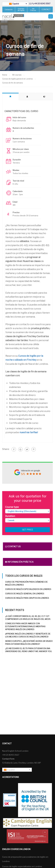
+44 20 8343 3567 (42, 4)
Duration (10, 516)
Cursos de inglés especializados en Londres (28, 589)
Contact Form (8, 759)
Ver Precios (33, 9)
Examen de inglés (21, 9)
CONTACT (46, 9)
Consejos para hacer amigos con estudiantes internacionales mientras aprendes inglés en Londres (25, 626)
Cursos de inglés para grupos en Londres (27, 598)
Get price (28, 530)
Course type (12, 507)
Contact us (13, 546)
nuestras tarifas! (29, 432)
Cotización (9, 10)
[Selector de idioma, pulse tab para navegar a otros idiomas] (15, 4)
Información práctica (19, 562)
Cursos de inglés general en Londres (25, 594)
